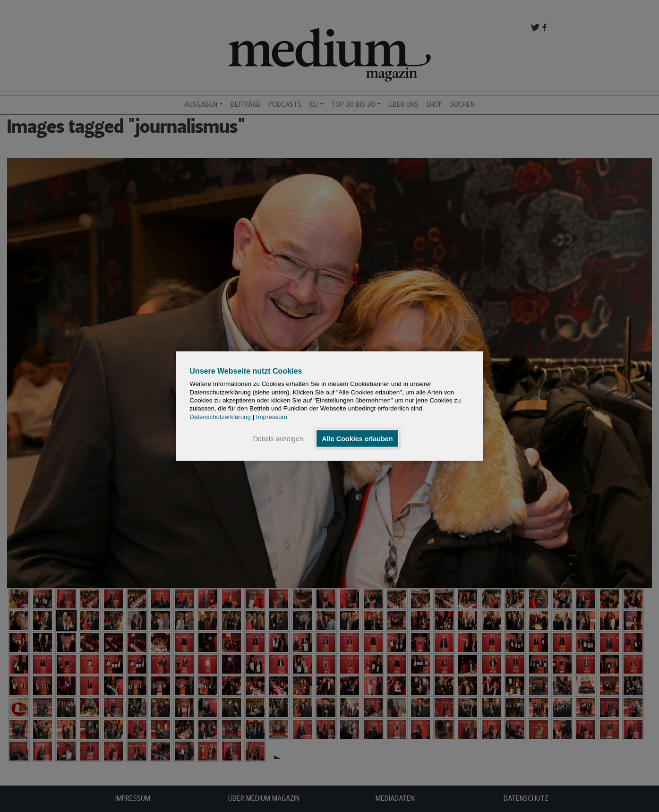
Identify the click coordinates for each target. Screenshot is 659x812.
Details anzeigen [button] (278, 438)
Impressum (272, 416)
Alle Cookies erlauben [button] (357, 438)
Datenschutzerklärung (220, 416)
